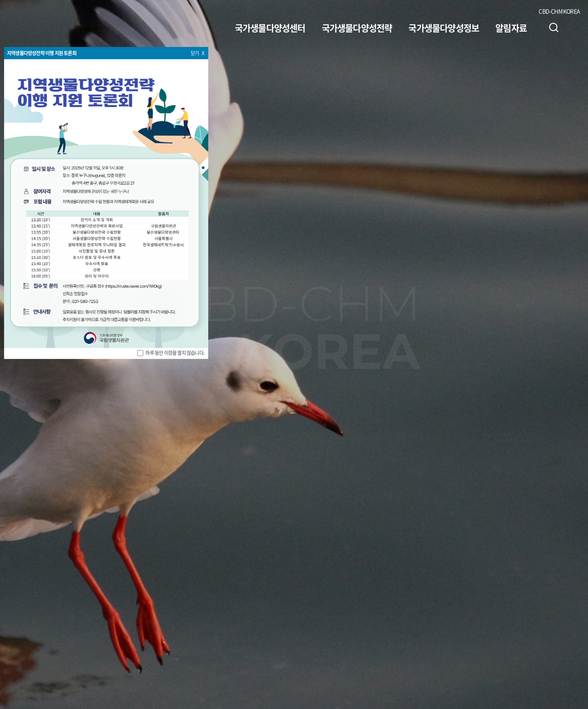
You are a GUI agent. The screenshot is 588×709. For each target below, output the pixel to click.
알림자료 (511, 28)
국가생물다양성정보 (444, 28)
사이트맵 (575, 27)
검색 (554, 27)
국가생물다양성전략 (357, 28)
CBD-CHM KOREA (559, 11)
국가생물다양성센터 (270, 28)
